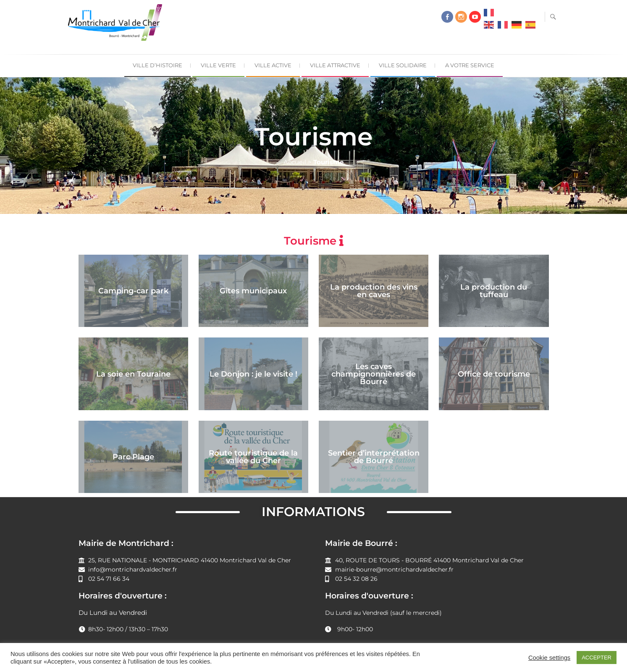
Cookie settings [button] (549, 658)
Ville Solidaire (403, 65)
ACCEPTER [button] (597, 658)
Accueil (295, 162)
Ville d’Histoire (157, 65)
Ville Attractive (335, 65)
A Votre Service (470, 65)
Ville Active (273, 65)
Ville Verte (218, 65)
